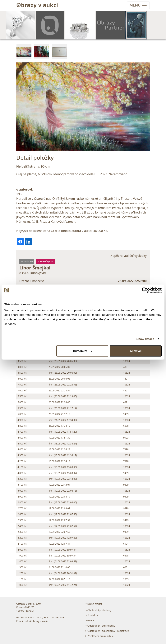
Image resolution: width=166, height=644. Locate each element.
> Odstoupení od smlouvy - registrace (107, 631)
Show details (145, 339)
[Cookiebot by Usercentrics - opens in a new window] (145, 290)
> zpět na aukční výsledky (128, 256)
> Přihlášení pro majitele (99, 636)
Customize (82, 351)
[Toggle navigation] (138, 5)
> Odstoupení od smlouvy (100, 626)
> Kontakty (92, 615)
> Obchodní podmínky (98, 610)
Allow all (136, 351)
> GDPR (90, 620)
